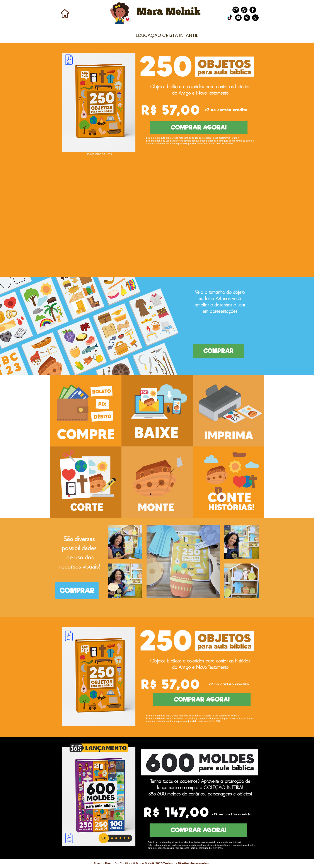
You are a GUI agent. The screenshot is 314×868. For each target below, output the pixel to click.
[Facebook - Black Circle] (253, 10)
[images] (244, 10)
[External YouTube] (157, 214)
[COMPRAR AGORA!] (199, 128)
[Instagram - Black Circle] (255, 18)
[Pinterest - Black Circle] (247, 18)
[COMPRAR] (218, 351)
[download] (236, 10)
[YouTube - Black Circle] (238, 18)
